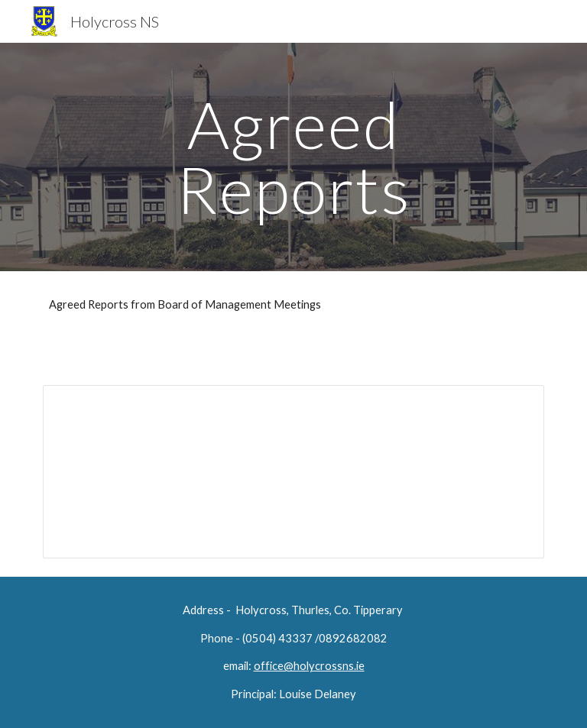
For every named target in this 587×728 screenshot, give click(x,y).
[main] (293, 157)
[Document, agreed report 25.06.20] (293, 472)
